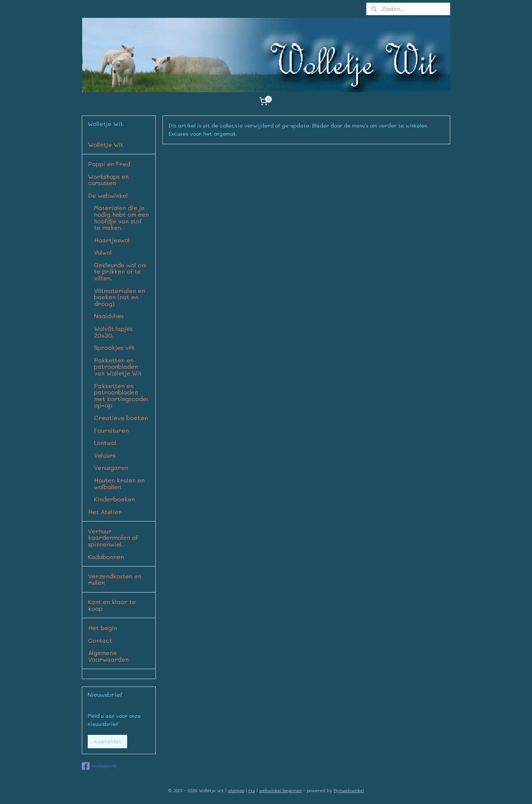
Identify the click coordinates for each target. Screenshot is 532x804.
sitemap (236, 790)
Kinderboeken (115, 499)
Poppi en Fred (109, 164)
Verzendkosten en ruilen (115, 579)
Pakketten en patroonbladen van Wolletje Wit (118, 367)
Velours (105, 455)
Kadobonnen (106, 557)
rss (252, 790)
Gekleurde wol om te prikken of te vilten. (120, 271)
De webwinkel (108, 195)
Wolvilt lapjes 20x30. (113, 332)
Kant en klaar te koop (112, 605)
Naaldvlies (109, 316)
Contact (100, 640)
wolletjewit (99, 766)
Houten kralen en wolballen (119, 483)
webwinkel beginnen (280, 790)
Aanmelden (107, 741)
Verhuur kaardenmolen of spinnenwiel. (113, 537)
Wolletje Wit (106, 144)
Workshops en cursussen (108, 180)
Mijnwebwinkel (349, 790)
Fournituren (111, 430)
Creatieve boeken (121, 418)
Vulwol (103, 252)
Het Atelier (105, 512)
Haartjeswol (112, 240)
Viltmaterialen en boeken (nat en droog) (120, 297)
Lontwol (105, 443)
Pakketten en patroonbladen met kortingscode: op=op (121, 395)
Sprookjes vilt (114, 347)
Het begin (103, 628)
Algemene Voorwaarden (108, 656)
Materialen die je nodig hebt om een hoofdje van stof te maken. (121, 217)
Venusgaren (111, 467)
